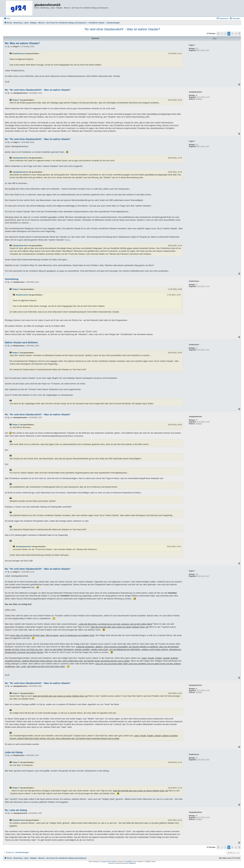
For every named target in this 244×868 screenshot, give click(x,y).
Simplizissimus (19, 53)
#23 (6, 142)
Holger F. (16, 100)
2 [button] (225, 34)
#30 (6, 813)
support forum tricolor (109, 862)
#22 (6, 93)
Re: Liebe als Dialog (16, 810)
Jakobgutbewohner (20, 158)
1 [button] (222, 34)
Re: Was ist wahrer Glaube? (22, 43)
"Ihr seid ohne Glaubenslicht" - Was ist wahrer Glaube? (122, 29)
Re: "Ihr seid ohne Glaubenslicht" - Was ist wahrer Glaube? (38, 90)
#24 (6, 282)
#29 (6, 755)
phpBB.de (132, 863)
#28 (6, 686)
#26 (6, 418)
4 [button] (232, 34)
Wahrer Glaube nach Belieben (21, 342)
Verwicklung (12, 279)
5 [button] (236, 34)
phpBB (128, 862)
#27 (6, 572)
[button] (218, 34)
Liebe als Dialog (14, 752)
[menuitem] (7, 19)
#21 (6, 47)
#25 (6, 346)
